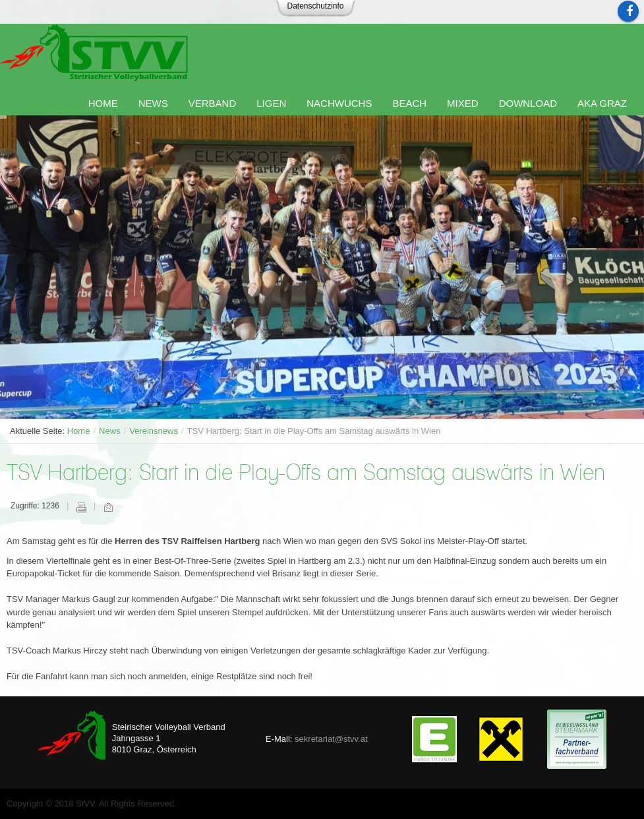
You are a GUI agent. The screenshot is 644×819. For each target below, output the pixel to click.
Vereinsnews (154, 431)
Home (79, 431)
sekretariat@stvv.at (331, 739)
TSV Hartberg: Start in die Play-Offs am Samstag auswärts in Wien (306, 474)
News (110, 431)
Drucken (81, 507)
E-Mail (108, 507)
